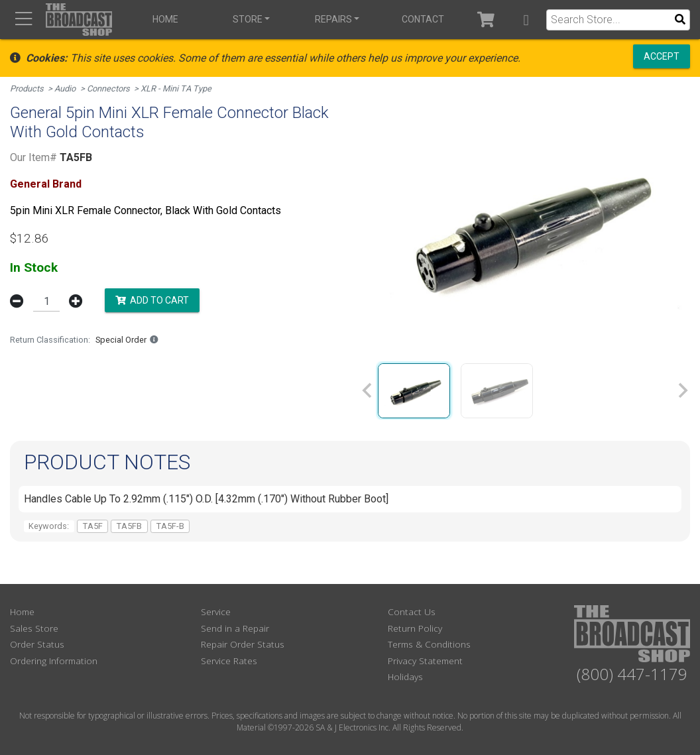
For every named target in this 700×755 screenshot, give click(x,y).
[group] (414, 390)
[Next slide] (682, 390)
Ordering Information (54, 661)
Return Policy (415, 628)
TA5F (93, 526)
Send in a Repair (235, 628)
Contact (423, 19)
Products (27, 88)
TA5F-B (170, 526)
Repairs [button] (333, 19)
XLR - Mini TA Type (176, 88)
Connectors (108, 88)
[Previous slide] (368, 390)
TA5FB (129, 526)
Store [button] (248, 19)
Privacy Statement (425, 661)
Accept (662, 56)
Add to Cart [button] (152, 300)
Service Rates (229, 661)
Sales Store (34, 628)
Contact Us (412, 611)
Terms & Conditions (429, 644)
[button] (526, 20)
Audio (65, 88)
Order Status (37, 644)
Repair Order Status (243, 644)
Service (216, 611)
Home (165, 19)
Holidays (405, 676)
